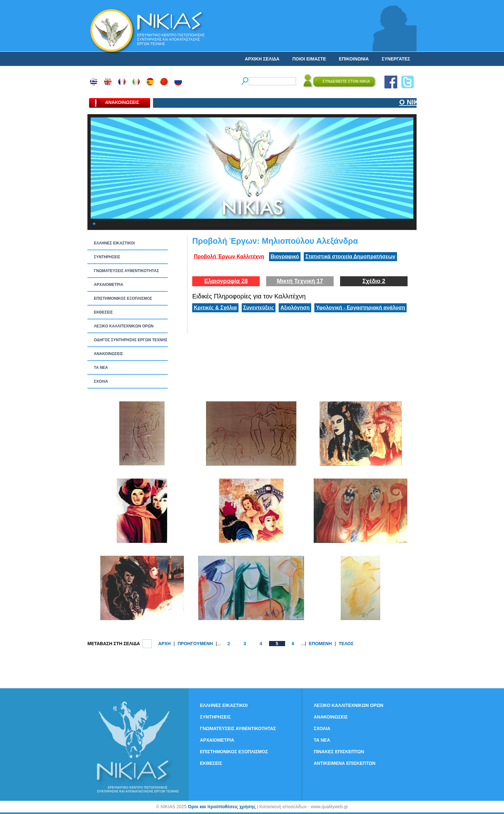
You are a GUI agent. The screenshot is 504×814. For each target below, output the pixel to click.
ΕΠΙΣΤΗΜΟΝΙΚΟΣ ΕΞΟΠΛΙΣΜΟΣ (123, 298)
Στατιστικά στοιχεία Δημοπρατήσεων (350, 256)
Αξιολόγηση (295, 308)
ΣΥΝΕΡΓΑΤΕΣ (396, 59)
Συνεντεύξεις (259, 308)
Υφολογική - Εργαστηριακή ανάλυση (360, 308)
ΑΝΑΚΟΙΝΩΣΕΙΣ (108, 354)
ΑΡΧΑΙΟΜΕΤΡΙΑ (108, 285)
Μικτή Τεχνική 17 (300, 281)
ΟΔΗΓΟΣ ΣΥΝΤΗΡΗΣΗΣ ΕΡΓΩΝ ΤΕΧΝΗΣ (131, 340)
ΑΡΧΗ (164, 644)
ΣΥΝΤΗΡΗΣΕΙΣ (107, 257)
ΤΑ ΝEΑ (101, 368)
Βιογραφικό (285, 256)
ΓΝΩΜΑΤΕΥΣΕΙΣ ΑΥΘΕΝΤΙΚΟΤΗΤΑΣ (126, 271)
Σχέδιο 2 (374, 281)
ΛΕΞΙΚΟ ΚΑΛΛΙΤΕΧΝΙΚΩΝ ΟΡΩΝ (124, 326)
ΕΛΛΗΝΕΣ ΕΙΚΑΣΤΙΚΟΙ (114, 243)
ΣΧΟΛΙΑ (101, 381)
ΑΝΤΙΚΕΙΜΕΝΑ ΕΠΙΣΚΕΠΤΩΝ (345, 763)
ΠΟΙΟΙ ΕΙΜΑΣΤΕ (309, 59)
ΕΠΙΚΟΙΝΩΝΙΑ (354, 59)
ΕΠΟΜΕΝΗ (320, 644)
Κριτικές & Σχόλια (215, 308)
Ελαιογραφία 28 (226, 281)
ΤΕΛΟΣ (346, 644)
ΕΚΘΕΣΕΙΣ (103, 312)
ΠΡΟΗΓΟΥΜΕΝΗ (195, 644)
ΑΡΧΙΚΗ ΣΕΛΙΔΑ (262, 59)
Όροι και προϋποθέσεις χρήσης (222, 807)
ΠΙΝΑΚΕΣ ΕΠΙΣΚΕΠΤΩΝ (339, 752)
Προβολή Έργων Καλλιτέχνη (229, 256)
